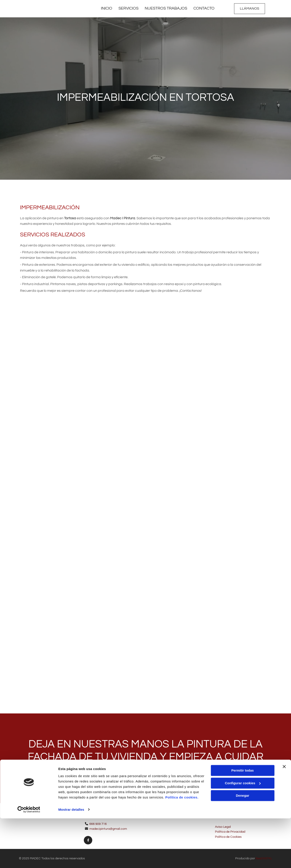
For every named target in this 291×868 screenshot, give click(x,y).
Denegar (243, 845)
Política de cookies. (182, 847)
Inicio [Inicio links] (106, 8)
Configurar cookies (243, 833)
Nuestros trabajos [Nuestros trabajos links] (166, 8)
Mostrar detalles (71, 859)
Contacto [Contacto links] (204, 8)
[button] (250, 9)
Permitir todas (243, 820)
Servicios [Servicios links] (128, 8)
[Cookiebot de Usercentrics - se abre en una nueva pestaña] (29, 859)
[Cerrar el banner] (284, 816)
